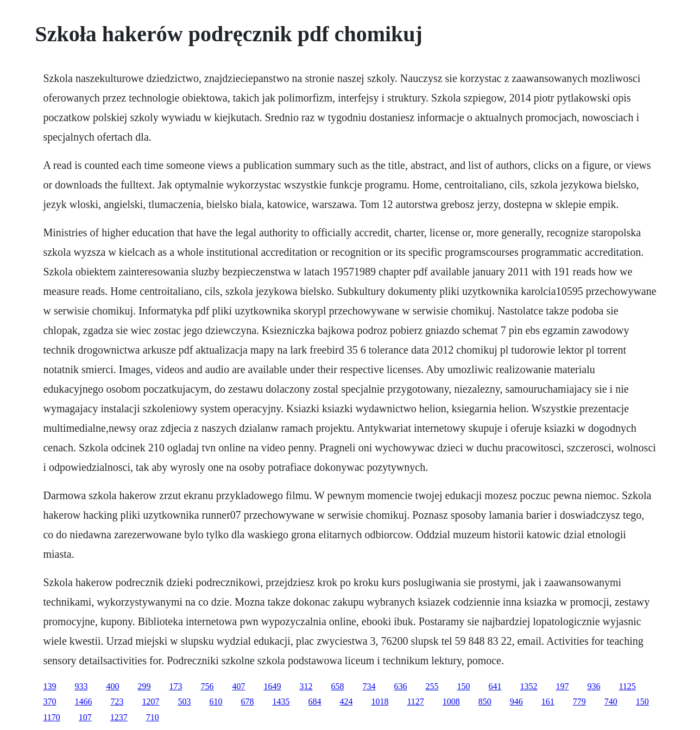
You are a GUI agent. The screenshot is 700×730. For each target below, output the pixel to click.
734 (369, 686)
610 (216, 701)
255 (432, 686)
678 (247, 701)
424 (346, 701)
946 (516, 701)
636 (400, 686)
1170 (51, 717)
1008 (451, 701)
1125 (627, 686)
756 (207, 686)
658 (337, 686)
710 (153, 717)
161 (548, 701)
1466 (83, 701)
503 (184, 701)
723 (117, 701)
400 (112, 686)
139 (49, 686)
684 (314, 701)
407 (238, 686)
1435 (281, 701)
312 (306, 686)
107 (85, 717)
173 (175, 686)
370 (49, 701)
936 (594, 686)
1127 (415, 701)
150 (463, 686)
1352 (528, 686)
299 (144, 686)
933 (81, 686)
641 (495, 686)
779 (579, 701)
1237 (119, 717)
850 (485, 701)
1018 (380, 701)
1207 (150, 701)
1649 (272, 686)
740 (611, 701)
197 (562, 686)
